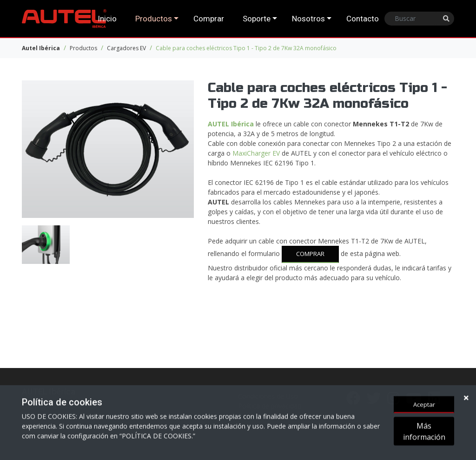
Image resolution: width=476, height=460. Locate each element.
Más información (424, 432)
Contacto (363, 19)
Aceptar (424, 405)
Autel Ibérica (41, 48)
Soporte (257, 19)
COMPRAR (310, 254)
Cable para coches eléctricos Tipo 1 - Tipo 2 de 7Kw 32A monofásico (246, 48)
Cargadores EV (126, 48)
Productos (154, 19)
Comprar (209, 19)
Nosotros (308, 19)
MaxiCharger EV (256, 153)
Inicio (107, 19)
